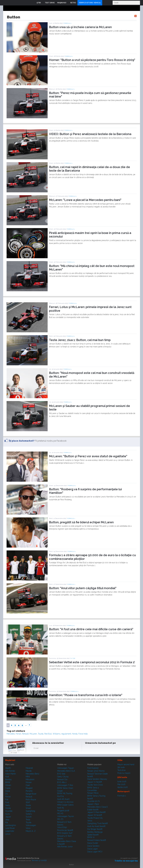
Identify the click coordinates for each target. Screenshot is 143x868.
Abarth (8, 768)
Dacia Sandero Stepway (97, 779)
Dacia (8, 791)
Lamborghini (11, 825)
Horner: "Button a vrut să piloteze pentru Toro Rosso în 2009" (92, 60)
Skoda (28, 805)
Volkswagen (31, 825)
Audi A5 (60, 808)
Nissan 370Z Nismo (96, 771)
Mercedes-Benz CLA (66, 771)
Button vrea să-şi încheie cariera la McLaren (80, 27)
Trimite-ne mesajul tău (126, 861)
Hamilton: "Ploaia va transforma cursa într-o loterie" (86, 695)
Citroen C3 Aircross (65, 802)
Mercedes (11, 734)
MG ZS (60, 819)
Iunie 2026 (122, 782)
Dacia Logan (93, 849)
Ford (7, 802)
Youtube (101, 749)
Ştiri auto (121, 767)
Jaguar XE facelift (95, 815)
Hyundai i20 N (93, 801)
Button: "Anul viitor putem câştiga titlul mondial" (83, 588)
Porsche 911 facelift (65, 830)
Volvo (28, 828)
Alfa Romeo (10, 771)
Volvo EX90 (62, 827)
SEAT (28, 802)
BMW (8, 782)
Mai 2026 (121, 784)
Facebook (88, 749)
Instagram (95, 749)
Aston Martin (11, 774)
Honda (75, 734)
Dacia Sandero (93, 846)
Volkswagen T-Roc (65, 785)
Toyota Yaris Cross (95, 785)
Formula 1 (67, 23)
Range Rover (31, 794)
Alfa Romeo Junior (65, 847)
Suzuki (29, 817)
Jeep (7, 820)
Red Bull (48, 734)
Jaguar (8, 817)
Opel (28, 785)
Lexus (8, 834)
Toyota (41, 734)
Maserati (29, 768)
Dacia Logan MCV (95, 852)
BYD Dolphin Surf (65, 833)
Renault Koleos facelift (97, 840)
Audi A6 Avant (63, 799)
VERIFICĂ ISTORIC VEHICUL (90, 3)
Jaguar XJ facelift (95, 782)
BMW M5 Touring (65, 793)
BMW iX (91, 837)
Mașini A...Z (31, 831)
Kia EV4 (60, 796)
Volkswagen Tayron (66, 816)
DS (6, 794)
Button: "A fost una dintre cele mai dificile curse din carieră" (91, 629)
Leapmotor (10, 831)
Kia (6, 822)
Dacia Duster (93, 843)
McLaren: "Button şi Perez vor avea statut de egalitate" (88, 456)
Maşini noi (10, 760)
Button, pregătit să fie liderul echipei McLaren (81, 522)
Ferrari (18, 734)
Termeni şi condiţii (39, 860)
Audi (7, 777)
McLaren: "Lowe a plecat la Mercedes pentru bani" (85, 200)
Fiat (7, 800)
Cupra (8, 788)
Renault (25, 734)
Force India (83, 734)
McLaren (33, 734)
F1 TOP (73, 658)
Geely (8, 805)
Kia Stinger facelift (95, 829)
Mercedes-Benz (32, 774)
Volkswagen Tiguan (66, 768)
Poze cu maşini (124, 773)
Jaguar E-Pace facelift (96, 812)
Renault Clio (62, 779)
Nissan (29, 782)
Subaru (29, 814)
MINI (28, 777)
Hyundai (9, 811)
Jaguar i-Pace (93, 804)
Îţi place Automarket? (22, 441)
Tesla (28, 820)
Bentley (8, 779)
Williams (57, 734)
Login (105, 3)
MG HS (60, 813)
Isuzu (8, 814)
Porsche (29, 791)
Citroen (8, 785)
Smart (28, 808)
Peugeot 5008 (63, 811)
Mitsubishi (30, 779)
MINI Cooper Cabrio (65, 805)
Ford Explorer (93, 768)
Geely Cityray (63, 777)
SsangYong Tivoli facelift (97, 823)
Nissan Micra (93, 793)
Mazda (29, 771)
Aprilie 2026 (123, 787)
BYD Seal (61, 774)
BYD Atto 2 (62, 782)
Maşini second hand (126, 764)
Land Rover (10, 828)
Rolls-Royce (31, 800)
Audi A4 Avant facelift (96, 826)
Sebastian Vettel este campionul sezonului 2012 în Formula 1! (92, 662)
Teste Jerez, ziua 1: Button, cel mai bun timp (80, 340)
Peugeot (29, 788)
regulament (66, 734)
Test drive (121, 770)
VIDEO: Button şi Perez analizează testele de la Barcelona (90, 134)
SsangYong (30, 811)
